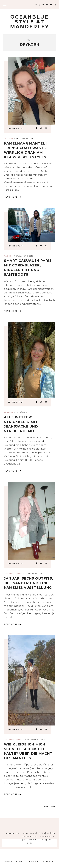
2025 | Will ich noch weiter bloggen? (47, 836)
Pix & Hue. (50, 862)
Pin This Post (15, 128)
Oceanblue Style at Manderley (30, 22)
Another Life (12, 834)
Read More (13, 197)
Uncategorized (13, 574)
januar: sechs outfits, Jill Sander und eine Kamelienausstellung (29, 583)
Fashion (9, 139)
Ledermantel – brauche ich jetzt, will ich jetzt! (29, 838)
